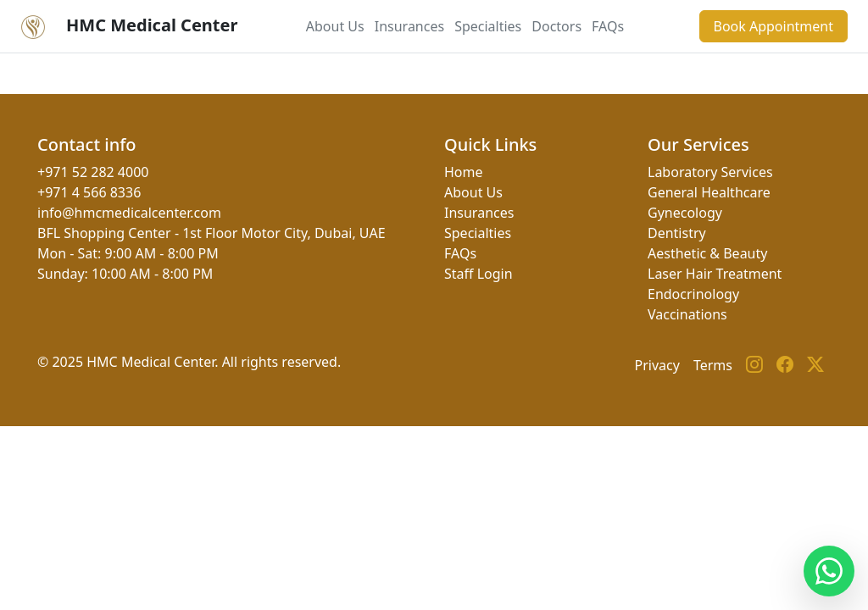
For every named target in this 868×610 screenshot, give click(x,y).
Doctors (556, 26)
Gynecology (685, 213)
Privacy (657, 365)
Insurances (409, 26)
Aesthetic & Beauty (707, 253)
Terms (713, 365)
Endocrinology (693, 294)
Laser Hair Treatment (715, 274)
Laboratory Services (710, 172)
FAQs (608, 26)
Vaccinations (687, 314)
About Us (335, 26)
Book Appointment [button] (774, 26)
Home (464, 172)
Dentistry (677, 233)
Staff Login (479, 274)
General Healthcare (709, 192)
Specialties (488, 26)
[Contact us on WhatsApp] (829, 571)
